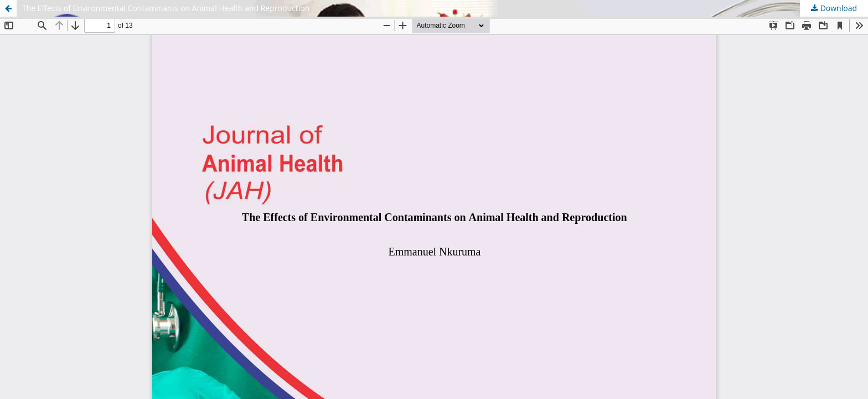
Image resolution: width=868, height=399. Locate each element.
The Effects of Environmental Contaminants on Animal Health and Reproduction (166, 8)
